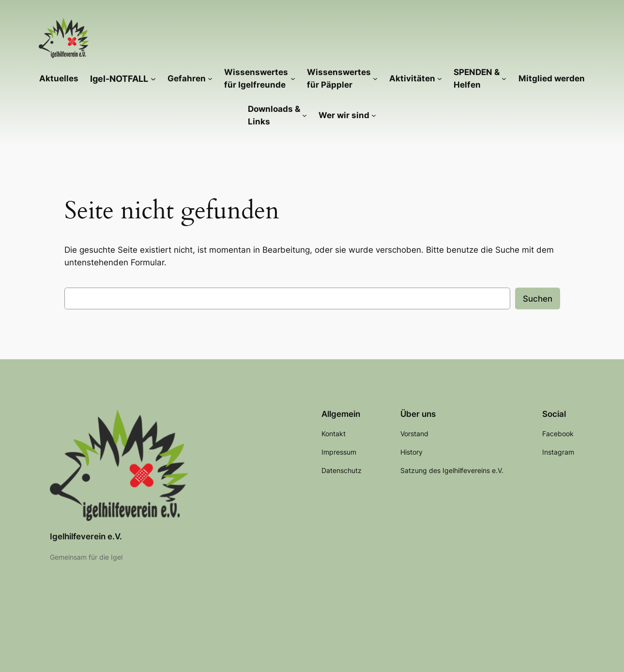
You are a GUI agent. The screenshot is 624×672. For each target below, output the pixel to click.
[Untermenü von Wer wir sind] (374, 115)
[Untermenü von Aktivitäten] (440, 78)
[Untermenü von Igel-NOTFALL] (153, 78)
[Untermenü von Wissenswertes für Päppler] (375, 78)
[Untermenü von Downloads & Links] (304, 115)
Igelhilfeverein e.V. (86, 536)
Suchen (538, 299)
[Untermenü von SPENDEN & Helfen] (504, 78)
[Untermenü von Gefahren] (210, 78)
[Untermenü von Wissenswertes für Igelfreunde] (293, 78)
